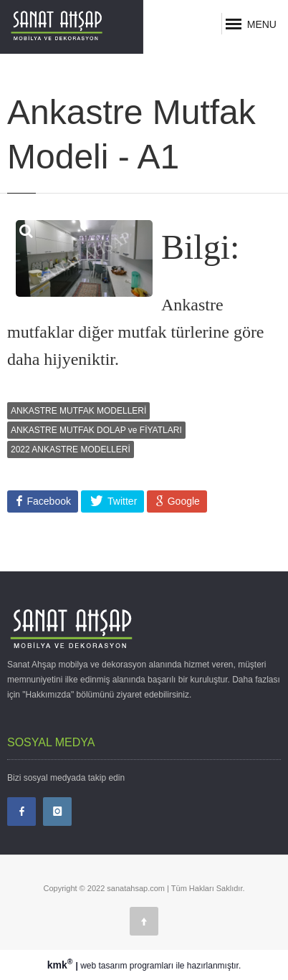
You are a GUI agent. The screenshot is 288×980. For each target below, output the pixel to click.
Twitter (121, 501)
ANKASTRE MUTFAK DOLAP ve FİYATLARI (96, 430)
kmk (62, 965)
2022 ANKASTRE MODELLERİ (71, 449)
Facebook (48, 501)
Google (182, 501)
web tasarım (104, 966)
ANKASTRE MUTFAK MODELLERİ (78, 411)
